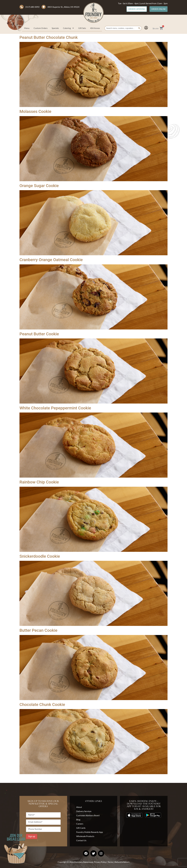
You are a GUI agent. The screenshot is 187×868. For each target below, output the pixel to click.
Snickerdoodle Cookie (40, 556)
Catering (69, 28)
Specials (55, 28)
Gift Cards (81, 828)
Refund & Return (122, 862)
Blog (78, 820)
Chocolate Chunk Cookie (42, 705)
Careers (80, 824)
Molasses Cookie (35, 111)
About (79, 807)
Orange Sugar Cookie (39, 186)
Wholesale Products (85, 836)
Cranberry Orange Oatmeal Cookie (51, 260)
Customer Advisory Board (88, 815)
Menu (27, 28)
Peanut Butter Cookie (39, 334)
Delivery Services (84, 811)
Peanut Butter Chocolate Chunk (49, 37)
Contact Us (81, 840)
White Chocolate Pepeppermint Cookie (55, 408)
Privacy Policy (100, 862)
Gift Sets (82, 28)
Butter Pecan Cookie (38, 630)
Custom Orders (41, 28)
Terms (110, 862)
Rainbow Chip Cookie (39, 482)
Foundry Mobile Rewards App (90, 832)
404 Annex (95, 28)
